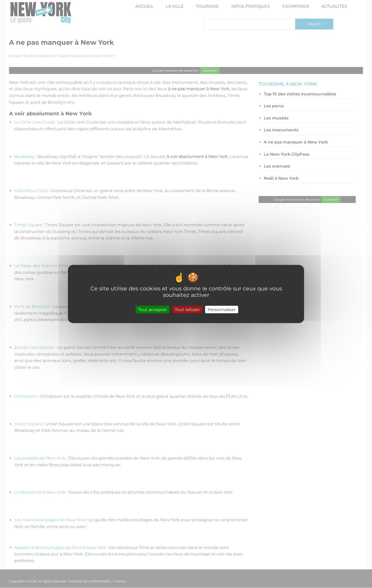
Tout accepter (153, 309)
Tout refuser (187, 309)
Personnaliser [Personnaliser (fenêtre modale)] (222, 309)
